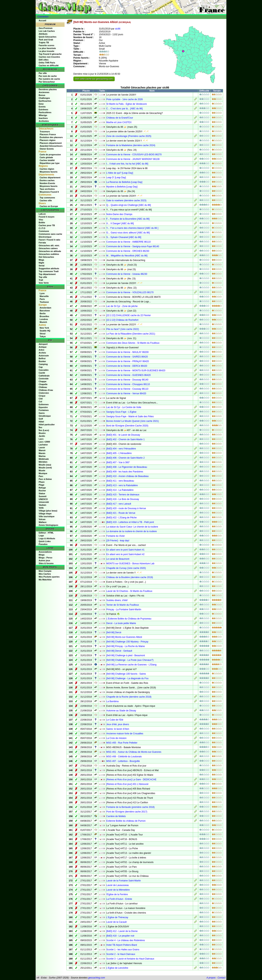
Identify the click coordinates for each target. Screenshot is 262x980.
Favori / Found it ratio (49, 240)
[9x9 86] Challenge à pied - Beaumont (126, 655)
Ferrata (42, 243)
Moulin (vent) (45, 468)
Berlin (43, 313)
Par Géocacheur (47, 82)
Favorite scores (46, 45)
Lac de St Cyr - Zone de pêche (122, 306)
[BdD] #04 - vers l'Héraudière (121, 449)
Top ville (43, 277)
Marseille (44, 296)
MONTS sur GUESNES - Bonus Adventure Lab (130, 564)
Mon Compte (45, 571)
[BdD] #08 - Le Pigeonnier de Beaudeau (127, 467)
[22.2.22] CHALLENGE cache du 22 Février (129, 315)
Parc (41, 476)
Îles (40, 427)
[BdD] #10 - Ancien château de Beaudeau (127, 476)
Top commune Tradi (49, 271)
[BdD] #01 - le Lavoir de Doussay (123, 435)
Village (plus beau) (48, 511)
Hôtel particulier (47, 425)
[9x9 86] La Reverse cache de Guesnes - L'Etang (131, 665)
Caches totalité (47, 160)
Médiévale (44, 459)
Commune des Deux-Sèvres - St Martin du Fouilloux (133, 343)
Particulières (45, 112)
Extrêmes (43, 110)
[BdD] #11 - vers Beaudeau (120, 481)
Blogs (42, 555)
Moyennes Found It (49, 192)
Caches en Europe (49, 206)
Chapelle (43, 384)
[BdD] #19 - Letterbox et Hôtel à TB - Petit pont (130, 522)
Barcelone (45, 311)
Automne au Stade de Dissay (121, 711)
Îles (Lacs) (44, 430)
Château (43, 387)
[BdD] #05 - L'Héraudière (119, 453)
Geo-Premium (46, 28)
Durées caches (47, 180)
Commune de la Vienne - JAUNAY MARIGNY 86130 (133, 159)
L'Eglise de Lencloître (117, 968)
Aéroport (43, 344)
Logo (41, 536)
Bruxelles (44, 316)
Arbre (41, 350)
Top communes (47, 198)
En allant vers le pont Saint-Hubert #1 (125, 550)
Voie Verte (44, 283)
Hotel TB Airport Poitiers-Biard (122, 945)
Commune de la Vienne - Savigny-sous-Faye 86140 (133, 246)
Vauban (42, 505)
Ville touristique (47, 516)
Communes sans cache (50, 234)
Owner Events (47, 149)
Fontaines (44, 410)
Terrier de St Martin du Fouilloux (123, 605)
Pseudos (43, 544)
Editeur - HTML (46, 533)
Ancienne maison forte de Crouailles (125, 734)
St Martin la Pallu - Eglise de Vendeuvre (126, 104)
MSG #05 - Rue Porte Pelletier (122, 743)
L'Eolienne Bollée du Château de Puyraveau (129, 619)
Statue (42, 493)
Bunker (42, 361)
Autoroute (44, 356)
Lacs (41, 439)
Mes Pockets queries (49, 577)
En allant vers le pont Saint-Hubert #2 (125, 554)
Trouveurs (45, 132)
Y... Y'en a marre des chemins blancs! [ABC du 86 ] (132, 228)
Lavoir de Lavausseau (117, 885)
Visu (41, 220)
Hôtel (41, 422)
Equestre (43, 407)
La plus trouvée (46, 51)
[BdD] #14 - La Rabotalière (120, 490)
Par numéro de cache (49, 79)
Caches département (50, 178)
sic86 (118, 29)
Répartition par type (50, 163)
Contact (221, 978)
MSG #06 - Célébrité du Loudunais (124, 757)
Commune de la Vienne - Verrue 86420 (126, 393)
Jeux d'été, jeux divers (118, 724)
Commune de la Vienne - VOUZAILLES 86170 (130, 292)
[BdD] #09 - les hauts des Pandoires (125, 472)
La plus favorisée (47, 48)
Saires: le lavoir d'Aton (118, 729)
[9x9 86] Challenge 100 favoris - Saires (126, 674)
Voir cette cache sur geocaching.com (94, 79)
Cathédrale (44, 376)
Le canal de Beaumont (118, 559)
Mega (41, 260)
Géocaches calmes (48, 248)
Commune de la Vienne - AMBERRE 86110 (128, 242)
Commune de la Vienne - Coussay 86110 (127, 389)
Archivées (44, 121)
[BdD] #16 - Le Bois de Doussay (123, 499)
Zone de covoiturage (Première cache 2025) (129, 136)
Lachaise (43, 445)
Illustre (42, 433)
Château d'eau (46, 390)
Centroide (44, 379)
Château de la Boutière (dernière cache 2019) (130, 577)
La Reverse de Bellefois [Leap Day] (124, 182)
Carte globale (46, 157)
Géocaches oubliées (49, 254)
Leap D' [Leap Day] (116, 178)
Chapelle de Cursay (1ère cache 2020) (126, 568)
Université (44, 502)
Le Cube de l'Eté (115, 720)
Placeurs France (48, 134)
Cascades (44, 370)
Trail (41, 280)
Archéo (42, 353)
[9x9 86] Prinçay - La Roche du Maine (126, 646)
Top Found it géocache (50, 54)
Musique (43, 473)
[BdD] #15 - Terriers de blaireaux (123, 495)
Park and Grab (46, 40)
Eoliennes (44, 404)
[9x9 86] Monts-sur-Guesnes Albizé (124, 637)
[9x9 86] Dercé (114, 632)
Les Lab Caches (47, 31)
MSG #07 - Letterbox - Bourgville (123, 761)
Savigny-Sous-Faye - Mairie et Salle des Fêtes (130, 416)
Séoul (43, 334)
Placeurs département (51, 143)
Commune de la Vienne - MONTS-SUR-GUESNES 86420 (136, 371)
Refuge (42, 488)
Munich (43, 322)
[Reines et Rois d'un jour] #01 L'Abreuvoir (127, 784)
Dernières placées (48, 89)
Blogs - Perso (45, 558)
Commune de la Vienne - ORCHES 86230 (128, 251)
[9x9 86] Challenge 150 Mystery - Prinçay (127, 642)
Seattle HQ (45, 331)
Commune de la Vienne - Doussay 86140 (127, 380)
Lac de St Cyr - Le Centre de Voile (124, 407)
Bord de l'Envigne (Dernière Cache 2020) (127, 426)
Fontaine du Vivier (116, 536)
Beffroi (42, 358)
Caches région (47, 169)
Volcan (42, 519)
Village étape (45, 514)
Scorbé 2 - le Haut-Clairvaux (121, 954)
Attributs (43, 34)
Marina (42, 456)
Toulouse (44, 302)
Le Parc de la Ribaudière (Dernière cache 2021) (131, 334)
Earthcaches (45, 101)
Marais (42, 453)
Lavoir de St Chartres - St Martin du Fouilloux (129, 591)
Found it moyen (47, 217)
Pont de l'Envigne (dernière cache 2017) (127, 812)
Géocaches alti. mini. (49, 245)
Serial (42, 266)
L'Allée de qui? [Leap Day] (120, 173)
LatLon (42, 214)
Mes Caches (45, 574)
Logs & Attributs (47, 538)
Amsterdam (45, 308)
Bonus (42, 95)
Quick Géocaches (47, 37)
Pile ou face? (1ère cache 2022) (123, 329)
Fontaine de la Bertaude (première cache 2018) (130, 807)
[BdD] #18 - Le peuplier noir (120, 936)
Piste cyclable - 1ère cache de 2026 (124, 99)
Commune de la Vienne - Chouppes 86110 (128, 384)
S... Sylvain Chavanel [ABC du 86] (124, 237)
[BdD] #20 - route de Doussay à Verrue (126, 508)
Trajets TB (44, 43)
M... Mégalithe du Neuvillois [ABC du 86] (127, 256)
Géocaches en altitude (50, 251)
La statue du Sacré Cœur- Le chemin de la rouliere (132, 527)
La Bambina (112, 701)
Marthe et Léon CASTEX (119, 122)
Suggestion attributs (49, 268)
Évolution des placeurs (51, 137)
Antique (43, 347)
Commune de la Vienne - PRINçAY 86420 (128, 361)
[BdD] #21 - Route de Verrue (121, 513)
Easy (41, 104)
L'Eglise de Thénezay (117, 917)
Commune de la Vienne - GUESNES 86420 (128, 375)
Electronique (45, 237)
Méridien (43, 462)
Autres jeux (44, 560)
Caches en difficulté (49, 65)
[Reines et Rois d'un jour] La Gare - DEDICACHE (131, 780)
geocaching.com (96, 978)
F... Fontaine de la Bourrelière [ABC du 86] (128, 219)
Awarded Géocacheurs (51, 146)
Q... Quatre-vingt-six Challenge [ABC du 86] (129, 205)
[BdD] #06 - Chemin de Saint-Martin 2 (125, 458)
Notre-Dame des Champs (119, 214)
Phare (42, 482)
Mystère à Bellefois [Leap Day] (122, 187)
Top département (47, 274)
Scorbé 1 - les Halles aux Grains (123, 950)
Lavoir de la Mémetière (118, 890)
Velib (41, 508)
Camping (43, 364)
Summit (43, 496)
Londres (44, 319)
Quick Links (45, 541)
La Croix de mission (116, 738)
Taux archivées (47, 189)
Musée (42, 470)
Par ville (43, 73)
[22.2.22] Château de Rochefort (122, 320)
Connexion (43, 17)
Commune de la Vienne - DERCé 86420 (127, 366)
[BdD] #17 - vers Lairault (119, 504)
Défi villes (44, 60)
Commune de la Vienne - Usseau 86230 (127, 274)
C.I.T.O (42, 228)
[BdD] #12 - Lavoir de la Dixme (122, 931)
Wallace (43, 522)
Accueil (42, 20)
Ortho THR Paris (47, 63)
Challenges (44, 98)
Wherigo (43, 115)
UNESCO (43, 499)
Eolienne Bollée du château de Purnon (126, 821)
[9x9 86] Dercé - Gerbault (119, 651)
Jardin (42, 436)
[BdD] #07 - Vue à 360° (118, 462)
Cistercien (44, 393)
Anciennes (44, 92)
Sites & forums (46, 563)
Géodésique (45, 416)
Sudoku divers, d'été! (117, 600)
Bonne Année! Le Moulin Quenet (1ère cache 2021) (133, 421)
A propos (211, 978)
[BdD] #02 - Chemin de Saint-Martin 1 (125, 439)
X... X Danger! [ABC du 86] (120, 223)
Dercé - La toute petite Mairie (121, 623)
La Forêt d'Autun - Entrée (119, 899)
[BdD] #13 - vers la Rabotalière (122, 485)
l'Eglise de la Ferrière (117, 894)
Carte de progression (50, 155)
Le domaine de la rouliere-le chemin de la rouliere (131, 531)
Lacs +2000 (44, 442)
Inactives (43, 118)
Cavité (42, 373)
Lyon (42, 293)
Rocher (42, 491)
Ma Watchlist (45, 580)
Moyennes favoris (49, 172)
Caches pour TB (47, 225)
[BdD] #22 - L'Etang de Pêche (121, 518)
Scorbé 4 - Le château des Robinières (126, 940)
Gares (42, 413)
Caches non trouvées (49, 57)
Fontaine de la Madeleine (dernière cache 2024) (131, 145)
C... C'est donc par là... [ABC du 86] (124, 109)
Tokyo (43, 336)
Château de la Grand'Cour (120, 118)
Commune (44, 231)
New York (44, 328)
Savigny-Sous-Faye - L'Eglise (121, 412)
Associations (45, 552)
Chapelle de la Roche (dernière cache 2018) (129, 697)
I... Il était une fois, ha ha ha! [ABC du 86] (127, 164)
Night (41, 263)
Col (40, 402)
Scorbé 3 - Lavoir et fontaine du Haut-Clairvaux (130, 959)
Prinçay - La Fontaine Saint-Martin (124, 609)
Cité (41, 399)
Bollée (42, 223)
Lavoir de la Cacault (116, 922)
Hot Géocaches (46, 257)
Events (42, 107)
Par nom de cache (48, 76)
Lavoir (42, 447)
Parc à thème (45, 479)
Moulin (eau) (45, 465)
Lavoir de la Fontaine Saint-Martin (124, 881)
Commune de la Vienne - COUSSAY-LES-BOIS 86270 (134, 155)
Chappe (43, 381)
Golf (41, 419)
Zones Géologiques (48, 525)
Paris (42, 299)
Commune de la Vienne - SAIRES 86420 (127, 357)
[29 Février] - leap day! (118, 541)
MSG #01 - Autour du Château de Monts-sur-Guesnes (134, 752)
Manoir (42, 450)
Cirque (42, 396)
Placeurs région (48, 140)
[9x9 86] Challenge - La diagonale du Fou (127, 678)
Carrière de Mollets (116, 816)
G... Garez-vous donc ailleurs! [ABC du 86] (128, 233)
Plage (41, 485)
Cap (41, 367)
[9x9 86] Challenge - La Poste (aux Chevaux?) (130, 660)
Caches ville (46, 200)
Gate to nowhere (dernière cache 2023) (126, 200)
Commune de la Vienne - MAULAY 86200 (127, 352)
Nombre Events (47, 183)
